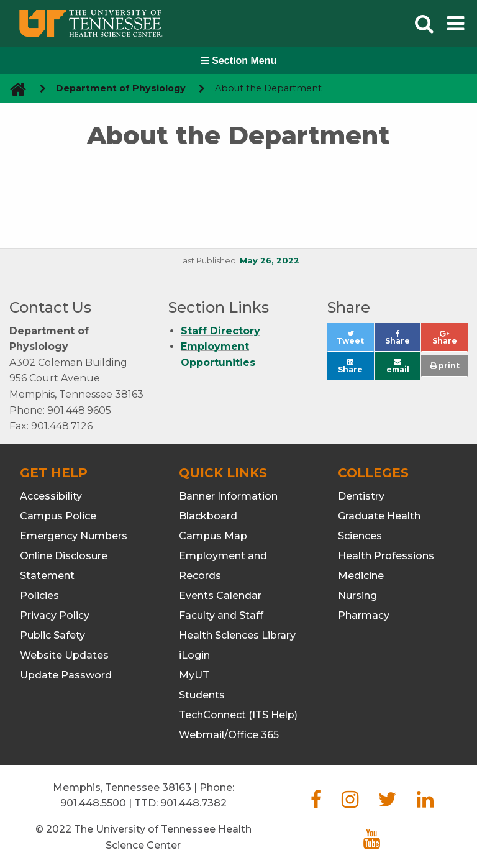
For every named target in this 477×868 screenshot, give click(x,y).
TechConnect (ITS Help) (238, 715)
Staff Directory (220, 331)
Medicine (361, 576)
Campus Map (213, 536)
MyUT (194, 675)
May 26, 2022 (270, 261)
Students (202, 695)
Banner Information (228, 496)
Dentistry (361, 496)
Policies (39, 596)
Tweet (355, 341)
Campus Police (58, 516)
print (445, 366)
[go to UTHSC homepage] (13, 89)
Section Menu (238, 61)
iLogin (194, 655)
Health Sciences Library (237, 635)
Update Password (66, 675)
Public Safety (52, 635)
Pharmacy (364, 615)
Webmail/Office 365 (229, 735)
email (398, 366)
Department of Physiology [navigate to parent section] (121, 88)
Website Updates (64, 655)
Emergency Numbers (74, 536)
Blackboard (208, 516)
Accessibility (51, 496)
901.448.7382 (193, 803)
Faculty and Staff (221, 615)
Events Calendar (220, 596)
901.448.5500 (93, 803)
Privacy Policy (55, 615)
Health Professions (386, 556)
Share (403, 341)
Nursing (357, 596)
